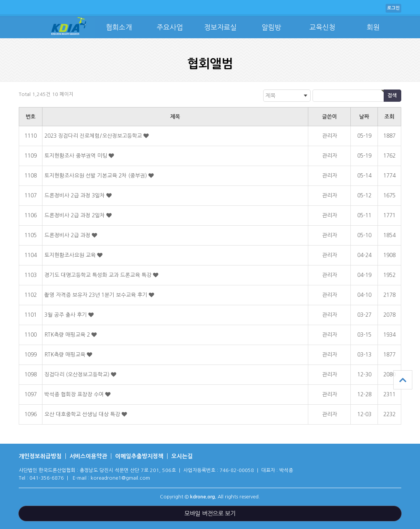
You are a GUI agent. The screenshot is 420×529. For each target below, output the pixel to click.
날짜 (364, 117)
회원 (373, 28)
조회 (389, 117)
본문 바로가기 (0, 0)
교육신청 (322, 28)
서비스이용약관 (88, 456)
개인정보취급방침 (40, 456)
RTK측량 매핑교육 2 (68, 335)
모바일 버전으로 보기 (210, 514)
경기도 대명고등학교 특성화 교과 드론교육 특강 (99, 275)
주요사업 (170, 28)
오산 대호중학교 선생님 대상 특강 (83, 414)
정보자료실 (221, 28)
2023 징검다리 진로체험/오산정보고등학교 (94, 136)
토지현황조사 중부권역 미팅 (77, 156)
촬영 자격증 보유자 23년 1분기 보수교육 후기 (97, 295)
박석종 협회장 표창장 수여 (75, 394)
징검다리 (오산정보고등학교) (78, 374)
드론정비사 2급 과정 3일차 (75, 195)
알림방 (271, 28)
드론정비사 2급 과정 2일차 (75, 215)
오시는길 (182, 456)
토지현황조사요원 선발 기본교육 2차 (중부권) (96, 176)
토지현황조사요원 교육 (71, 255)
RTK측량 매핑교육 (66, 355)
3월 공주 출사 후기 (66, 315)
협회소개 (119, 28)
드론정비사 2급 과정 (68, 235)
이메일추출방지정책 (139, 456)
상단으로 (403, 380)
